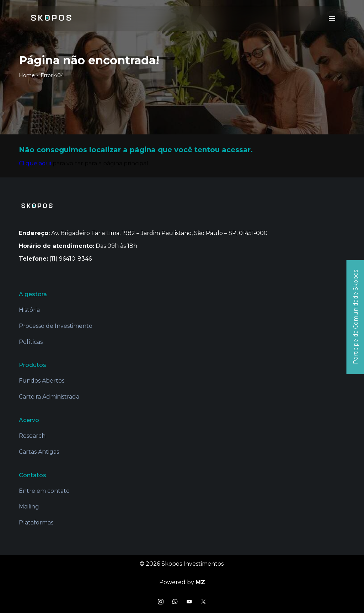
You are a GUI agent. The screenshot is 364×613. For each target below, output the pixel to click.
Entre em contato (44, 491)
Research (32, 436)
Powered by (182, 582)
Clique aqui (35, 163)
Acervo (29, 420)
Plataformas (36, 523)
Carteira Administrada (49, 397)
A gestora (33, 294)
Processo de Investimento (56, 326)
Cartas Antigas (39, 452)
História (29, 310)
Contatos (33, 475)
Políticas (31, 342)
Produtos (33, 365)
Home (27, 75)
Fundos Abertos (42, 381)
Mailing (29, 507)
